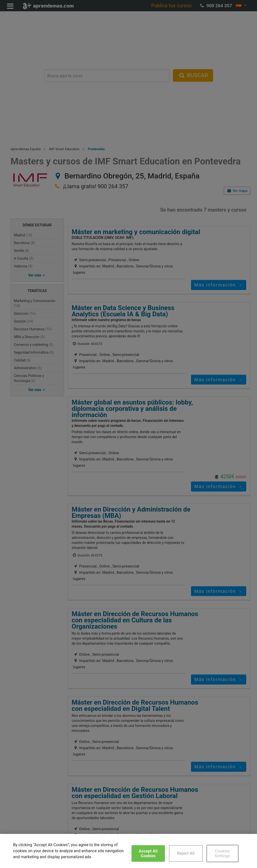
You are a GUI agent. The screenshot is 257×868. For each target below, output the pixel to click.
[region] (128, 851)
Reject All (186, 853)
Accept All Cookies (148, 853)
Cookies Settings (222, 853)
